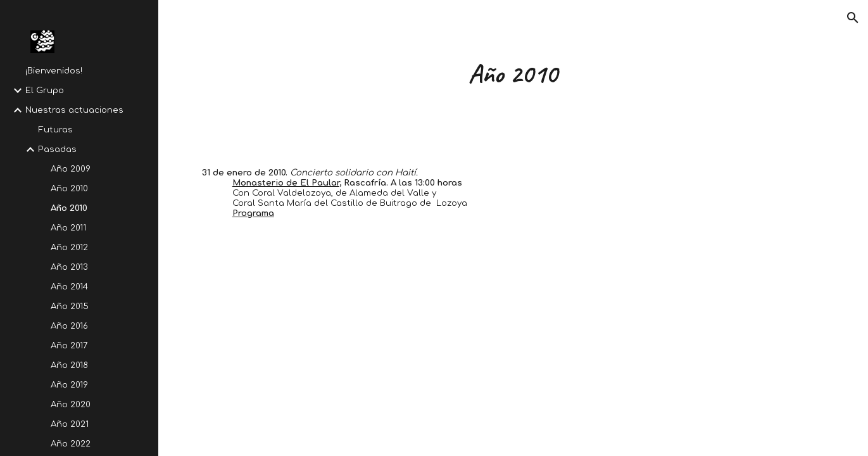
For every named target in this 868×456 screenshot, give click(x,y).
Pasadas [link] (57, 149)
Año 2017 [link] (69, 345)
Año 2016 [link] (69, 326)
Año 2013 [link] (69, 267)
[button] (853, 18)
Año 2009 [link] (71, 169)
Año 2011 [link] (68, 228)
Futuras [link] (55, 130)
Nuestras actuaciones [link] (74, 110)
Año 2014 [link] (69, 287)
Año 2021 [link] (70, 424)
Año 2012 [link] (69, 247)
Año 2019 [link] (69, 385)
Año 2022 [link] (71, 444)
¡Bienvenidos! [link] (54, 71)
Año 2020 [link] (71, 404)
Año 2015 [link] (70, 306)
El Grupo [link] (45, 90)
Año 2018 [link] (69, 365)
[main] (513, 74)
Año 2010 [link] (69, 188)
